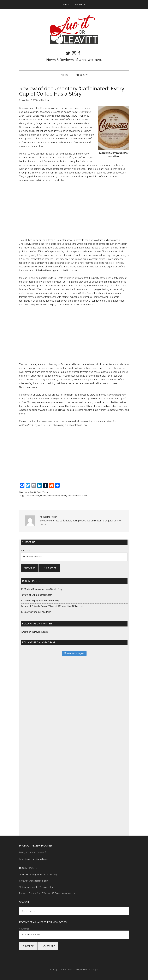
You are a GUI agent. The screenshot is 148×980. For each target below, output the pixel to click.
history (64, 496)
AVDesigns (93, 970)
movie (71, 496)
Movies (78, 496)
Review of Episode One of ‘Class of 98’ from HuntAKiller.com (52, 606)
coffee (43, 496)
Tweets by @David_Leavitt (34, 632)
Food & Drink (36, 492)
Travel (45, 492)
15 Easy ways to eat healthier (36, 612)
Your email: (26, 551)
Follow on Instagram (74, 653)
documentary (54, 496)
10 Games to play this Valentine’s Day (40, 601)
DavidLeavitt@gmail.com (36, 859)
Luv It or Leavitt (74, 30)
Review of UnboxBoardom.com (36, 595)
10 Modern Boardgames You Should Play (42, 589)
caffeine (35, 496)
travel (85, 496)
